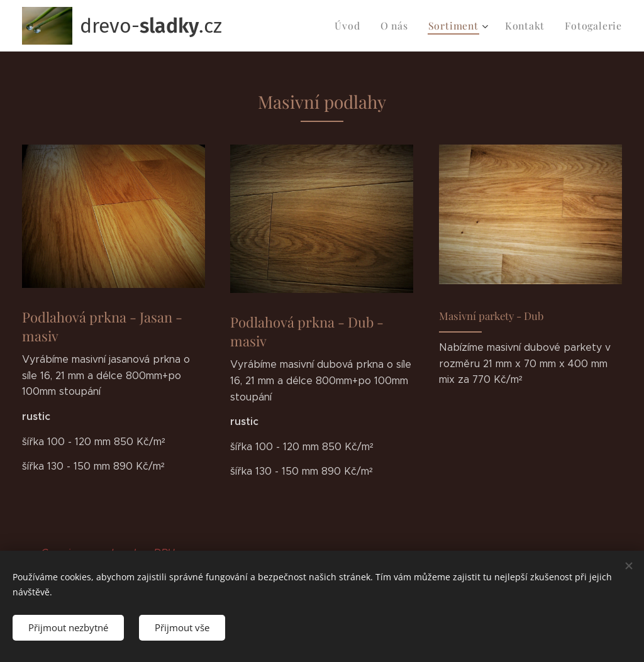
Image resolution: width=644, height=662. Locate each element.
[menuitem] (362, 26)
